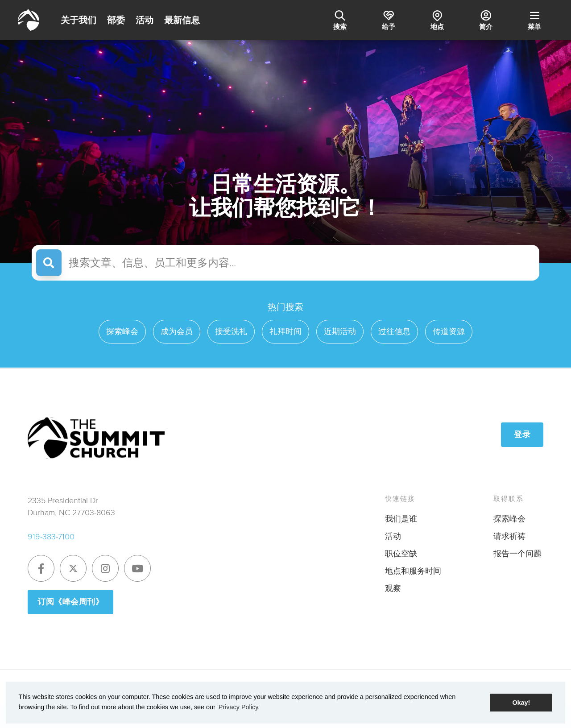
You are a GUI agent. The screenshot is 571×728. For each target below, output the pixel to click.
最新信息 (182, 20)
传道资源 (449, 331)
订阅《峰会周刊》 (70, 602)
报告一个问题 (517, 554)
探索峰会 (122, 331)
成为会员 (177, 331)
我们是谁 (401, 519)
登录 (522, 434)
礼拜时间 (285, 331)
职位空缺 (401, 554)
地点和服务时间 (413, 571)
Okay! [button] (521, 703)
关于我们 (79, 20)
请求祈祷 (509, 536)
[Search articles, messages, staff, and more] (298, 263)
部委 (116, 20)
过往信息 (394, 331)
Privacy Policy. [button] (239, 707)
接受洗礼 (231, 331)
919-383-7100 (51, 537)
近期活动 (340, 331)
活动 (145, 20)
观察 (393, 588)
